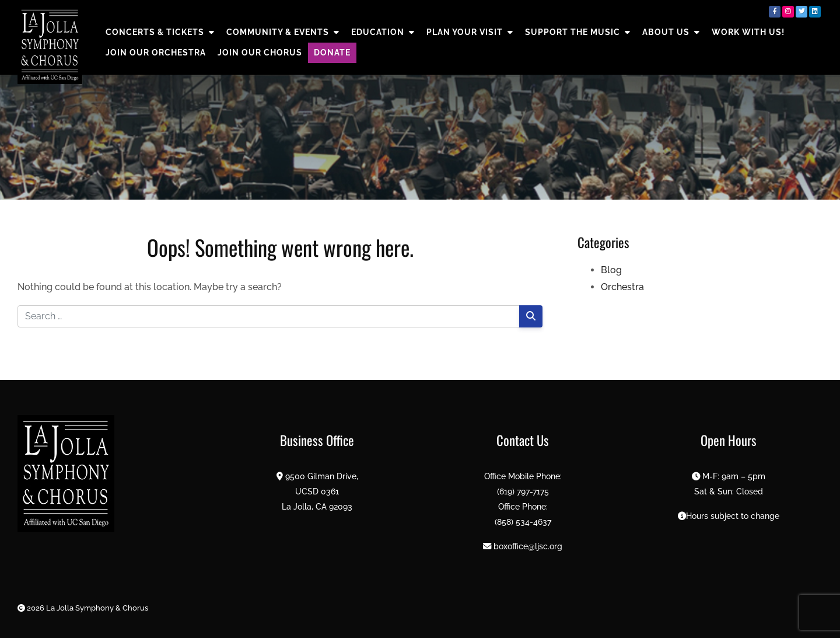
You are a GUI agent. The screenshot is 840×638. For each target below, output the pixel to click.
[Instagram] (788, 12)
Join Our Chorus (260, 53)
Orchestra (622, 287)
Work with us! (748, 32)
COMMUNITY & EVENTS (283, 32)
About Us (671, 32)
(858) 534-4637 (523, 522)
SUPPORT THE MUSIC (578, 32)
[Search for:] (269, 316)
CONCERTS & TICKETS (160, 32)
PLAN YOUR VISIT (470, 32)
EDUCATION (383, 32)
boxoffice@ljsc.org (528, 546)
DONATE (332, 53)
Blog (611, 270)
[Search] (531, 316)
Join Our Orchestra (156, 53)
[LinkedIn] (815, 12)
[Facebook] (775, 12)
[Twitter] (801, 12)
